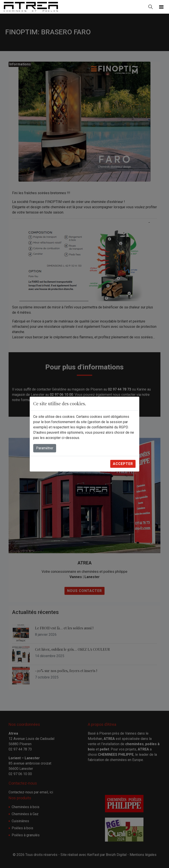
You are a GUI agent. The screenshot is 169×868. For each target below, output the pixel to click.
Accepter (123, 464)
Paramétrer (45, 448)
